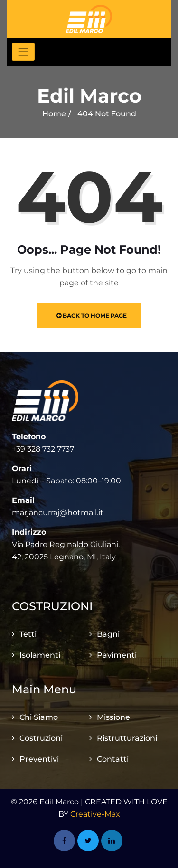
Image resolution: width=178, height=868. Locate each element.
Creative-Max (95, 814)
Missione (113, 717)
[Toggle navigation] (23, 52)
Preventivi (39, 759)
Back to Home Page (92, 316)
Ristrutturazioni (127, 738)
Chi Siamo (39, 717)
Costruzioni (41, 738)
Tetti (28, 634)
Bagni (108, 634)
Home (54, 114)
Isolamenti (40, 655)
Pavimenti (117, 655)
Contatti (113, 759)
